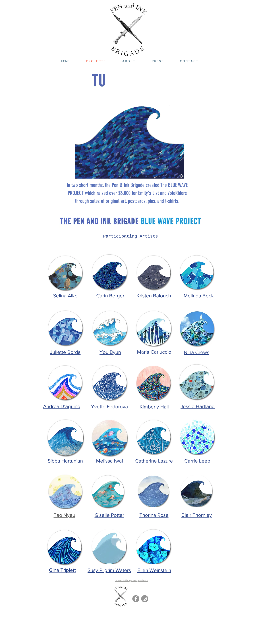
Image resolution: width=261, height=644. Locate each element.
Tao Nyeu (64, 515)
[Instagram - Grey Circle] (145, 599)
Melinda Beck (199, 296)
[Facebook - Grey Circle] (136, 599)
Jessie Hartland (198, 406)
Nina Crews (197, 352)
